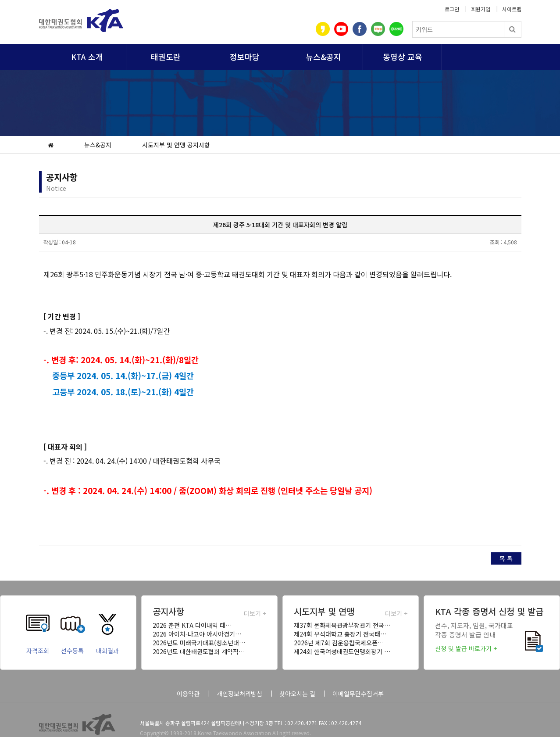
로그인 (452, 9)
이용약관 (188, 694)
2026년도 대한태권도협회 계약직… (199, 651)
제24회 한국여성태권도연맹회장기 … (342, 651)
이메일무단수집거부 (358, 694)
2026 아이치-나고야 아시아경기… (197, 634)
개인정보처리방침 (239, 694)
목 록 (506, 558)
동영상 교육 (403, 57)
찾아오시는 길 (297, 694)
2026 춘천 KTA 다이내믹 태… (192, 625)
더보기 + (255, 613)
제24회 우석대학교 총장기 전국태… (340, 634)
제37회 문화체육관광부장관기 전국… (342, 625)
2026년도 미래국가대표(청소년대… (199, 643)
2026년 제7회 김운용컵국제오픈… (339, 643)
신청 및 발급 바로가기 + (466, 648)
